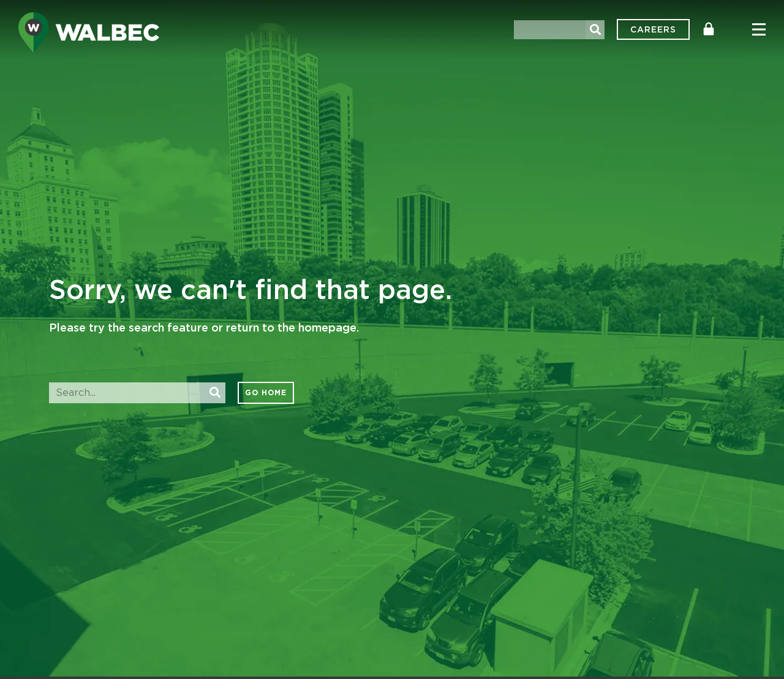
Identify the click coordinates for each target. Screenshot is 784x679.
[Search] (595, 30)
